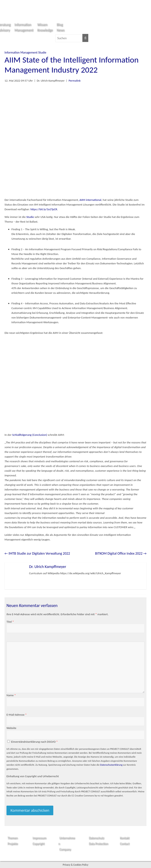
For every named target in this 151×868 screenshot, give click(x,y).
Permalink (75, 81)
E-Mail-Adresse (17, 715)
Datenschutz (96, 838)
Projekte (13, 843)
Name (11, 695)
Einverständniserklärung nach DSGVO (34, 742)
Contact (125, 843)
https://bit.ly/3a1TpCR (44, 209)
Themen (12, 838)
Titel (10, 622)
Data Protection (99, 843)
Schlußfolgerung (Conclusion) (30, 435)
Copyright (38, 843)
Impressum (39, 838)
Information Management (21, 52)
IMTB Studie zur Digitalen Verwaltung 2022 (37, 553)
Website (11, 728)
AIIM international (90, 200)
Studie (42, 52)
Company (65, 849)
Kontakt (125, 838)
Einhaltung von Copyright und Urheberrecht (33, 776)
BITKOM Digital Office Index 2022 (121, 553)
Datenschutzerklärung (111, 765)
